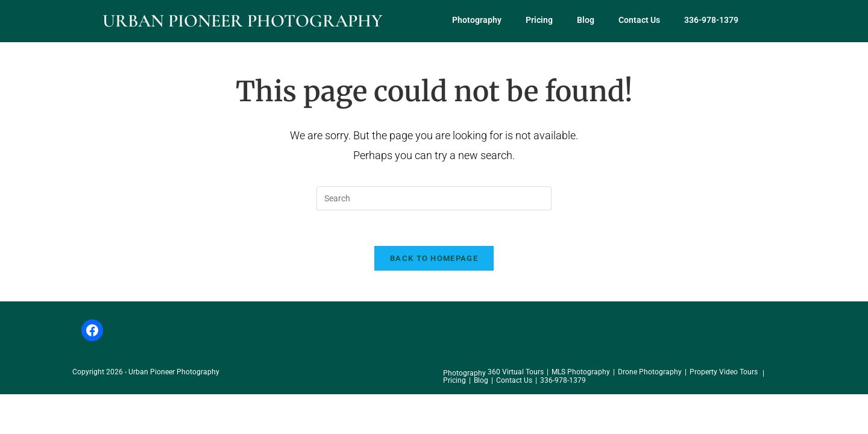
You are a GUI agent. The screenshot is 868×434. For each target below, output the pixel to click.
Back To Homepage (434, 259)
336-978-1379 (711, 20)
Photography (477, 20)
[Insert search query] (434, 198)
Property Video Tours (724, 373)
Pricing (539, 20)
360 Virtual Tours (516, 373)
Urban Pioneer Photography (242, 21)
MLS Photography (581, 373)
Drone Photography (650, 373)
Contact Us (639, 20)
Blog (586, 20)
